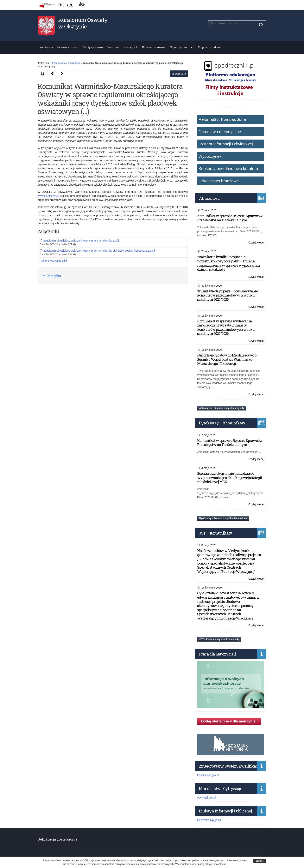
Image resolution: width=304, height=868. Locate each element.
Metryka (54, 276)
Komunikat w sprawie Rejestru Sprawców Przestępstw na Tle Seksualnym (230, 218)
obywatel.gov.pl (206, 798)
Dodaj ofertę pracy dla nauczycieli (229, 721)
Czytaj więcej (256, 243)
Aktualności (74, 63)
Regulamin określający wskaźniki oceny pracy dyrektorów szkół (81, 241)
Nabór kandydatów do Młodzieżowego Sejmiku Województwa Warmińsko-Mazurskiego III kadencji (227, 359)
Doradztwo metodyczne (220, 132)
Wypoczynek (210, 156)
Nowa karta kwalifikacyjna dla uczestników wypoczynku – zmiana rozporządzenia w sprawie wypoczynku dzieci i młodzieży (228, 263)
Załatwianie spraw (67, 47)
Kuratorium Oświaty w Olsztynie (83, 23)
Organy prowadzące (182, 47)
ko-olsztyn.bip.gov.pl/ (210, 820)
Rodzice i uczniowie (154, 47)
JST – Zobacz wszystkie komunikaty (219, 639)
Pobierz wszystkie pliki (53, 261)
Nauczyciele (131, 47)
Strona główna (58, 63)
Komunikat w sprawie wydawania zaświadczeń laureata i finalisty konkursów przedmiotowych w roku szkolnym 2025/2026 (226, 327)
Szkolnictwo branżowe (219, 181)
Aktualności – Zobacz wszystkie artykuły (222, 408)
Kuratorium (46, 47)
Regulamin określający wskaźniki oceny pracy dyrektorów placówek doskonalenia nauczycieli (99, 251)
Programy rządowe (209, 47)
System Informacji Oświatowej (226, 144)
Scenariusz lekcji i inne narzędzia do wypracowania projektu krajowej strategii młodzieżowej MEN (230, 478)
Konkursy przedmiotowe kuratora (228, 168)
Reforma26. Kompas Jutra (222, 119)
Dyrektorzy (113, 47)
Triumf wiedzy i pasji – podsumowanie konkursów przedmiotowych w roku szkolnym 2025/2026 (228, 295)
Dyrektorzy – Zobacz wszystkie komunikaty (223, 518)
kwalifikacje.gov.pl (208, 775)
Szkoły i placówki (93, 47)
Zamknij (260, 861)
